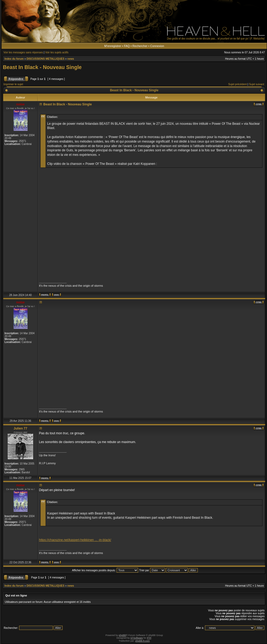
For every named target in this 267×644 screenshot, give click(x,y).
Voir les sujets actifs (57, 52)
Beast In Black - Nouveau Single (42, 67)
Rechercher (140, 46)
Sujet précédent (238, 84)
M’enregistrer (113, 46)
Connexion (157, 46)
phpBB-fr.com (143, 641)
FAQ (127, 46)
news (71, 59)
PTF (149, 638)
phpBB (122, 635)
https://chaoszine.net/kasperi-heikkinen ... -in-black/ (75, 540)
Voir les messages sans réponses (23, 52)
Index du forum (14, 59)
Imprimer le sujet (13, 84)
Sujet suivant (257, 84)
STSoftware (137, 638)
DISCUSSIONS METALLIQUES (45, 59)
